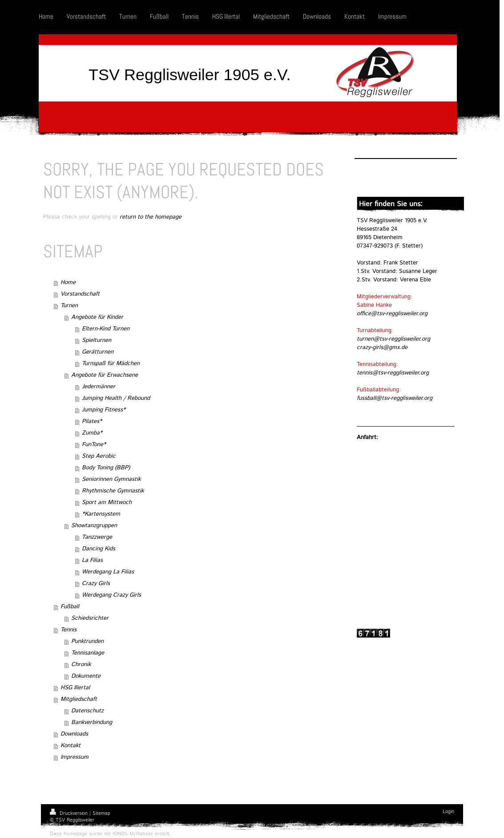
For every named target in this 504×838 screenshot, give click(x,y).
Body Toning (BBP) (106, 468)
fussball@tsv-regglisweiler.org (395, 398)
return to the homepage (151, 217)
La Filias (92, 560)
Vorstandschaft (80, 294)
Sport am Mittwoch (107, 502)
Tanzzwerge (97, 537)
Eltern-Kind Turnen (106, 329)
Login (448, 812)
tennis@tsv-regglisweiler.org (393, 373)
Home (68, 283)
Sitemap (101, 814)
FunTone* (94, 445)
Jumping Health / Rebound (116, 398)
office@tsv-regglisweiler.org (392, 314)
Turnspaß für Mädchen (111, 364)
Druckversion (70, 814)
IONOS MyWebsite (133, 834)
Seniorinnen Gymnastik (111, 479)
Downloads (74, 734)
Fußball (70, 607)
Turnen (69, 306)
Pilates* (92, 421)
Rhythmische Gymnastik (113, 491)
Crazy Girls (96, 584)
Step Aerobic (99, 456)
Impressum (75, 757)
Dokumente (86, 676)
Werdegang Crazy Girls (111, 595)
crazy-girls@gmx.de (382, 348)
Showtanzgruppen (94, 526)
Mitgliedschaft (79, 699)
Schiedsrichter (90, 618)
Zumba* (92, 433)
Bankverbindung (92, 722)
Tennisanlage (88, 653)
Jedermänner (99, 387)
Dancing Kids (99, 549)
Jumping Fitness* (104, 410)
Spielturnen (97, 340)
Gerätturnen (98, 352)
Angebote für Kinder (97, 317)
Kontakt (71, 746)
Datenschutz (87, 711)
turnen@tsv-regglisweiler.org (393, 339)
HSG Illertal (75, 688)
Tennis (69, 630)
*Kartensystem (101, 514)
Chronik (81, 665)
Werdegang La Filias (108, 572)
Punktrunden (87, 641)
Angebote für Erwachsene (105, 375)
